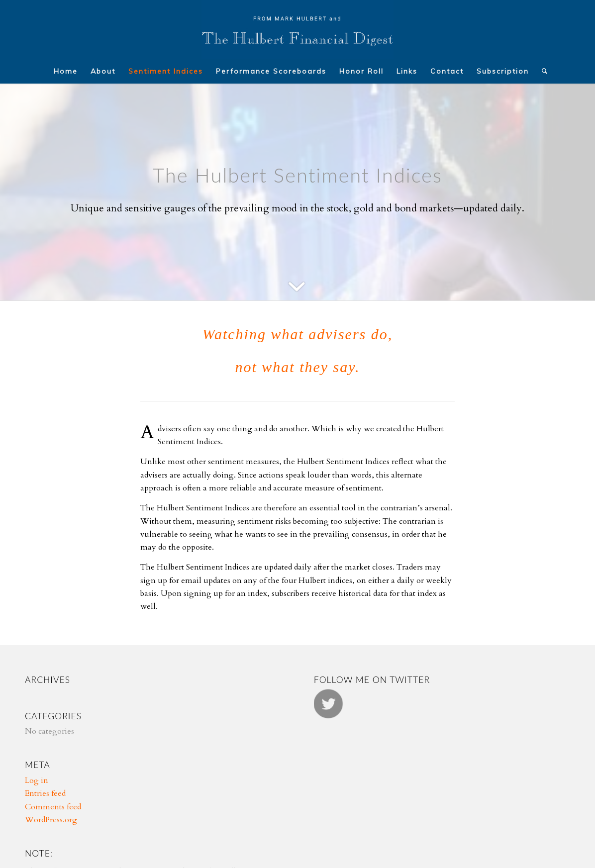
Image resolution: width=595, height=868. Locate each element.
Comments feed (53, 807)
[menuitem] (66, 71)
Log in (37, 780)
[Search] (542, 71)
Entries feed (45, 793)
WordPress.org (51, 820)
